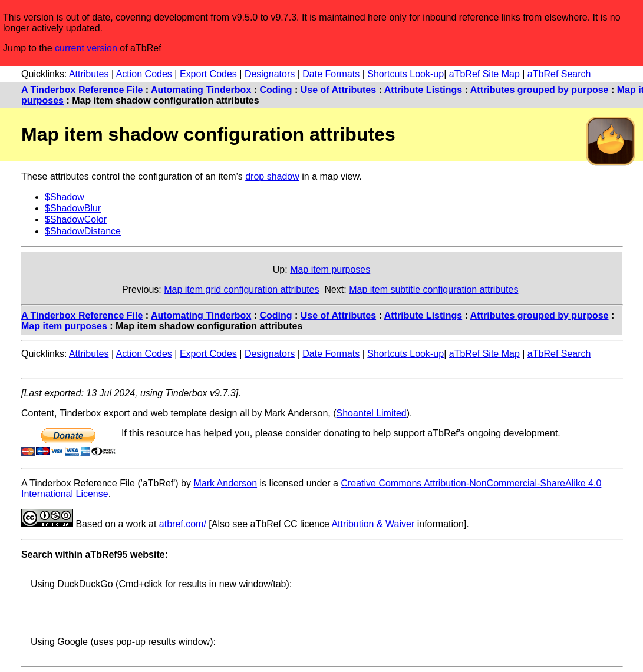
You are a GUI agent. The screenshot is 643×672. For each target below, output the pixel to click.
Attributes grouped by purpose (540, 90)
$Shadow (65, 197)
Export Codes (208, 74)
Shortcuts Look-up (405, 74)
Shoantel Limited (372, 413)
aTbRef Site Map (484, 74)
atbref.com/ (183, 524)
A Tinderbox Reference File (82, 90)
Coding (276, 90)
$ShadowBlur (73, 208)
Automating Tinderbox (201, 90)
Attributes (89, 74)
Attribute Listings (423, 90)
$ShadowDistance (83, 231)
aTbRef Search (559, 74)
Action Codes (144, 74)
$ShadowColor (76, 219)
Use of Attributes (338, 90)
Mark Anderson (225, 483)
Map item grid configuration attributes (241, 289)
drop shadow (272, 176)
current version (86, 48)
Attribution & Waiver (373, 524)
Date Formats (331, 74)
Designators (270, 74)
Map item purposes (330, 269)
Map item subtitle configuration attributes (433, 289)
